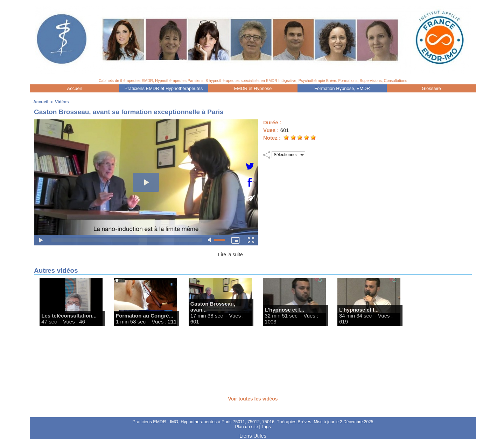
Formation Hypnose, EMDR (342, 88)
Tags (265, 426)
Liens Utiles (253, 435)
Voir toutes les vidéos (253, 398)
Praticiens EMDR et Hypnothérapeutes (164, 88)
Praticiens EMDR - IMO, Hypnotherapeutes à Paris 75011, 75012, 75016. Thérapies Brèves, (223, 421)
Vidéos (60, 102)
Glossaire (431, 88)
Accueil (75, 88)
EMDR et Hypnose (253, 88)
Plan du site (247, 426)
